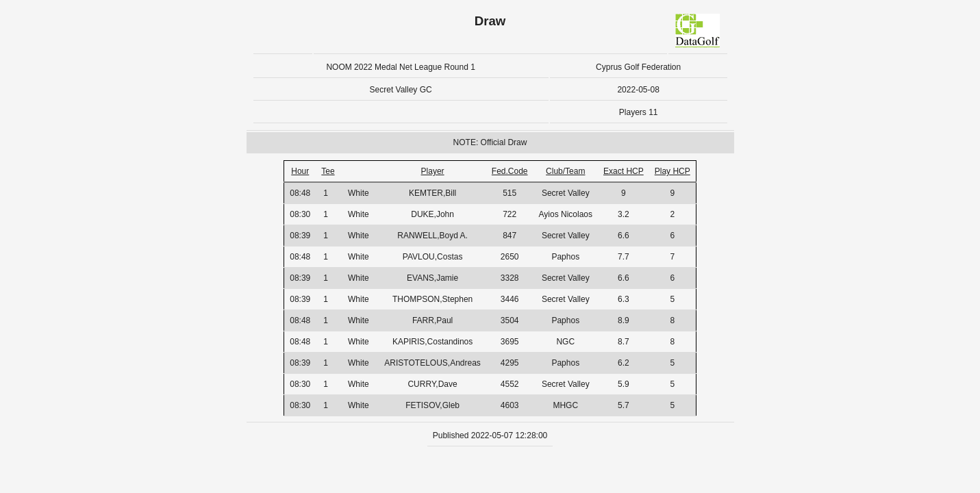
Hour (300, 171)
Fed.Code (510, 171)
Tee (328, 171)
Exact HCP (624, 171)
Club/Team (565, 171)
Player (433, 171)
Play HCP (673, 171)
